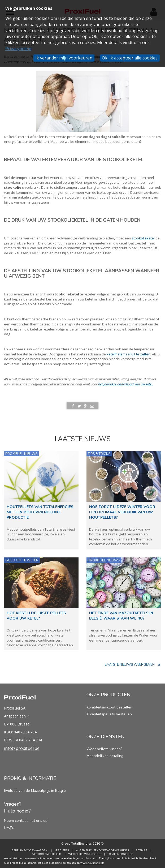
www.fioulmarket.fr (92, 863)
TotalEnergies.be (120, 854)
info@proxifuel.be (22, 748)
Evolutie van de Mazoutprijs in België (35, 791)
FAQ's (9, 828)
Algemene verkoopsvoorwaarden (102, 850)
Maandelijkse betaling (105, 756)
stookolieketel (143, 238)
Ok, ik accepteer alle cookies (130, 58)
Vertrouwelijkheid (47, 854)
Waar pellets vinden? (104, 749)
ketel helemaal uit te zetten (129, 354)
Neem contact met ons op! (26, 821)
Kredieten (62, 850)
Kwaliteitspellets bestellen (109, 714)
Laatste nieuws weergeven (133, 665)
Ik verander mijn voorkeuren (64, 58)
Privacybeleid (18, 49)
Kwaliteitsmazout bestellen (109, 707)
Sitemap (141, 850)
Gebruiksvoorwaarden (29, 850)
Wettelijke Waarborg (84, 854)
